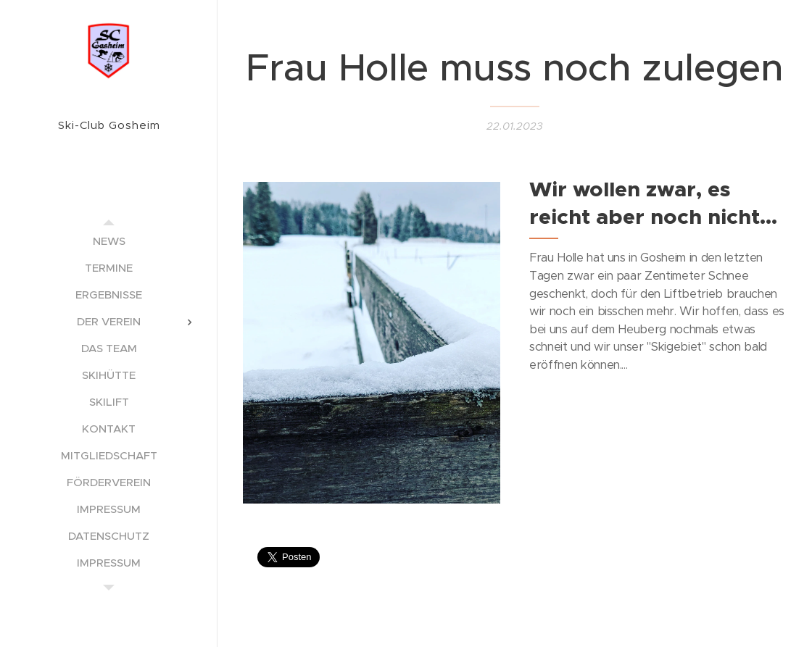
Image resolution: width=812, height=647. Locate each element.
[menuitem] (109, 241)
